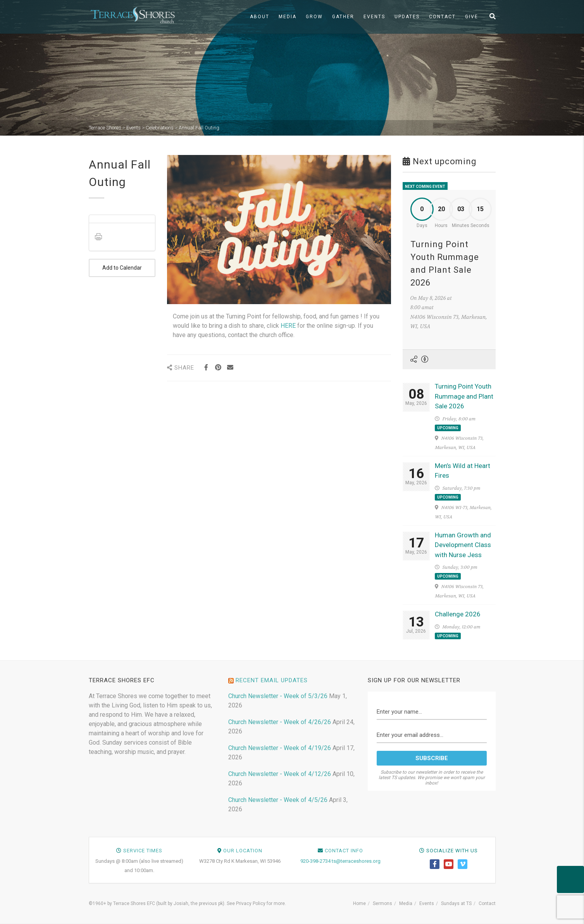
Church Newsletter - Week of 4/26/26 (280, 722)
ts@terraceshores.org (356, 861)
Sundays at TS (456, 903)
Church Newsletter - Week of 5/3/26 (278, 696)
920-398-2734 (315, 861)
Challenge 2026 (458, 614)
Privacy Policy (251, 903)
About (260, 17)
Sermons (382, 903)
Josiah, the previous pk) (199, 903)
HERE (288, 326)
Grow (314, 17)
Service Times (143, 851)
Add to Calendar (122, 268)
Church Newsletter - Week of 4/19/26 (280, 748)
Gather (343, 17)
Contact (442, 17)
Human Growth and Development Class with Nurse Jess (463, 545)
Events (374, 17)
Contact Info (344, 851)
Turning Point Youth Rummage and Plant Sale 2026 (464, 396)
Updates (407, 17)
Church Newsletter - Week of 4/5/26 (278, 800)
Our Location (243, 851)
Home (359, 903)
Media (288, 17)
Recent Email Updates (272, 680)
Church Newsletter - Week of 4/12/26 (280, 774)
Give (472, 17)
